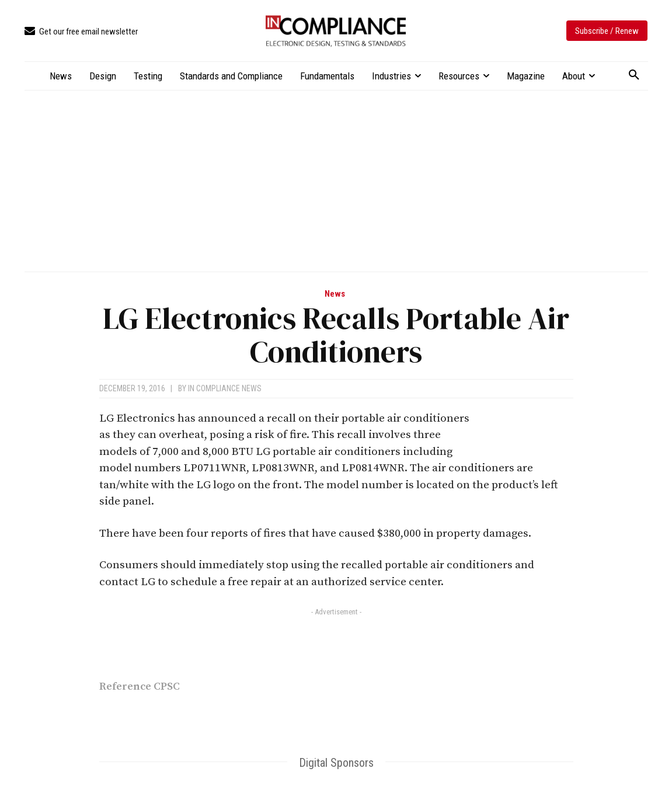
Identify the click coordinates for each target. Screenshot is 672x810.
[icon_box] (81, 32)
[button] (634, 75)
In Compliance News (225, 388)
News (335, 294)
